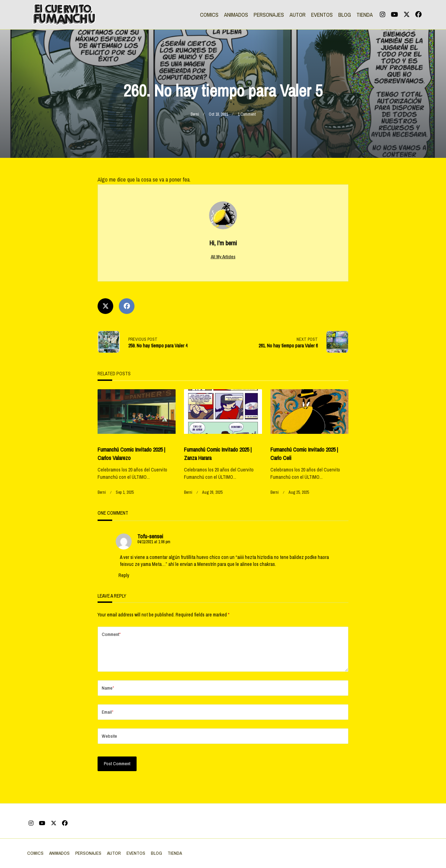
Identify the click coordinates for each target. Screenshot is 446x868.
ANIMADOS (236, 15)
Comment (111, 634)
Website (109, 747)
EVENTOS (322, 15)
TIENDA (365, 15)
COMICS (209, 15)
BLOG (345, 15)
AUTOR (298, 15)
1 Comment (247, 114)
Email (107, 723)
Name (108, 699)
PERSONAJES (269, 15)
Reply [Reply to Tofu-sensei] (124, 575)
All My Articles (223, 256)
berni (195, 114)
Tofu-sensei (150, 536)
